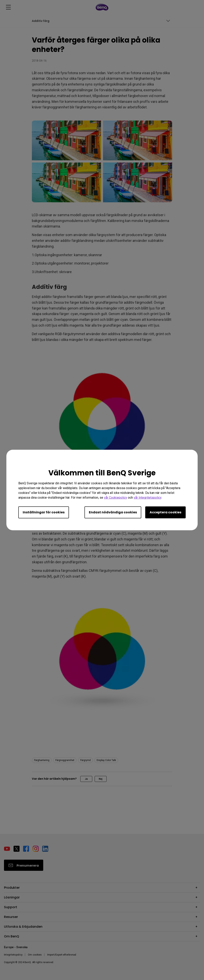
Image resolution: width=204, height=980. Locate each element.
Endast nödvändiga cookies (113, 512)
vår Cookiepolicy (116, 498)
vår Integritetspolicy (148, 498)
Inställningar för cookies (44, 512)
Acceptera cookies (165, 512)
